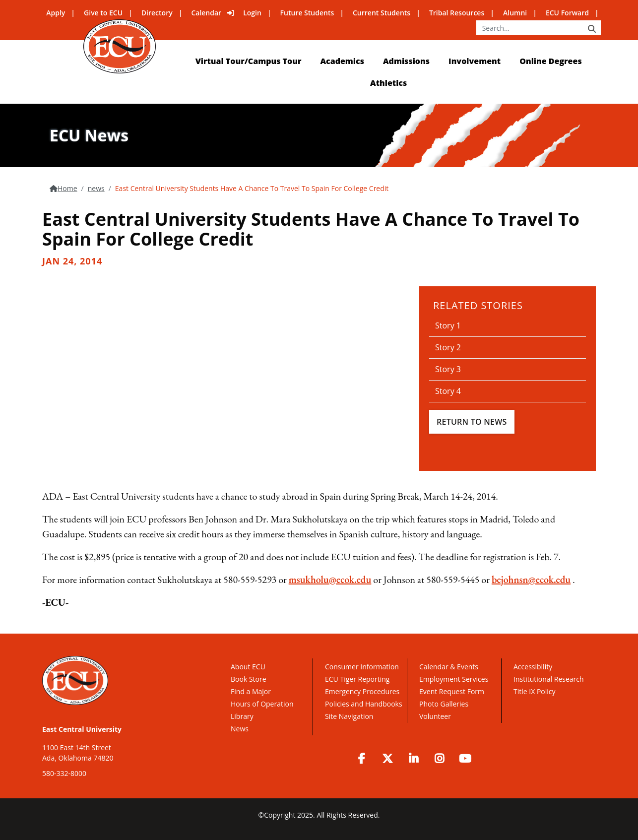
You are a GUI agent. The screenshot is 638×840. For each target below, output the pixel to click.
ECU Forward (567, 13)
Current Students (382, 13)
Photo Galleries (444, 704)
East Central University (82, 729)
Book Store (249, 679)
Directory (157, 13)
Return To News (472, 422)
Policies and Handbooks (364, 704)
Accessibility (533, 667)
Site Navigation (349, 716)
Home (67, 188)
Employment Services (454, 679)
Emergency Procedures (362, 691)
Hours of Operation (262, 704)
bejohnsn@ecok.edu (531, 580)
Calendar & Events (449, 667)
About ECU (248, 667)
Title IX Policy (535, 691)
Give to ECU (103, 13)
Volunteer (435, 716)
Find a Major (251, 691)
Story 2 (448, 347)
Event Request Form (452, 691)
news (96, 188)
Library (242, 716)
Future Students (307, 13)
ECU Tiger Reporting (357, 679)
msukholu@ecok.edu (330, 580)
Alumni (515, 13)
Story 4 (448, 391)
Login (252, 13)
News (240, 729)
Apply (56, 13)
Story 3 (448, 369)
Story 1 (448, 325)
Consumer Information (362, 667)
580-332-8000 (64, 773)
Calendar (206, 13)
